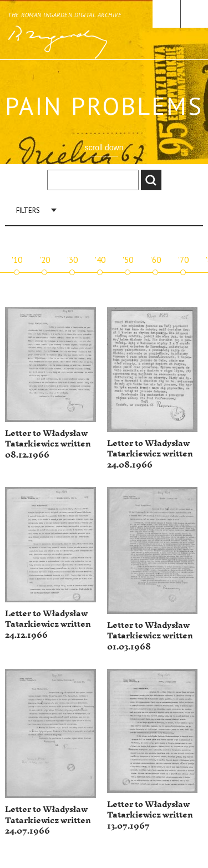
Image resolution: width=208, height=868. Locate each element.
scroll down (104, 148)
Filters (28, 210)
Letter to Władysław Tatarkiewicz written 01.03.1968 (150, 636)
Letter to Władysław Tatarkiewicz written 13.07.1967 (150, 815)
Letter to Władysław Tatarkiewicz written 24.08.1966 (150, 454)
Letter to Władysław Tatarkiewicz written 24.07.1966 (48, 820)
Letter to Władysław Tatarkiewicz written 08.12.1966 (48, 444)
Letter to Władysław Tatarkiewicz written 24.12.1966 (48, 625)
